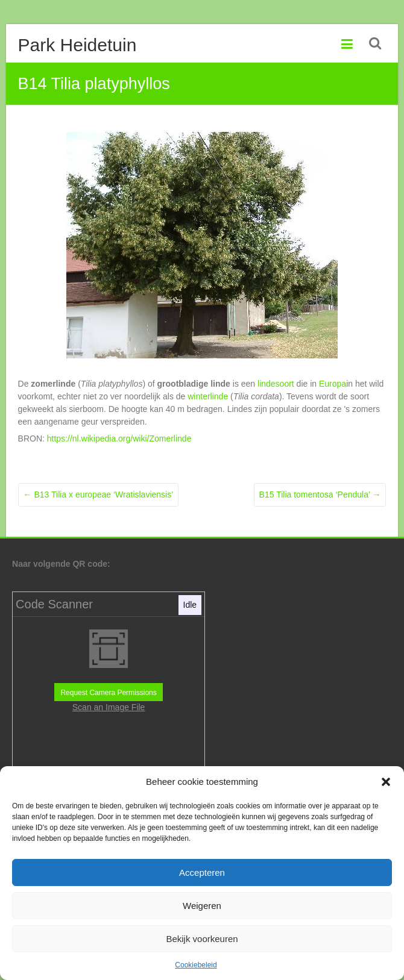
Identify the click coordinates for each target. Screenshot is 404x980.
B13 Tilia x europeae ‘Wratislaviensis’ (99, 495)
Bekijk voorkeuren (202, 939)
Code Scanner (54, 604)
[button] (386, 782)
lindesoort (276, 384)
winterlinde (208, 396)
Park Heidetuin (77, 45)
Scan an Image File (109, 707)
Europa (333, 384)
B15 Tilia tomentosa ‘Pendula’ (320, 495)
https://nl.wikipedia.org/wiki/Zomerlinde (119, 439)
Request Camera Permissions (108, 693)
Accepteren (202, 872)
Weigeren (202, 906)
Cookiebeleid (196, 965)
